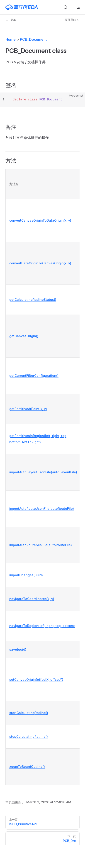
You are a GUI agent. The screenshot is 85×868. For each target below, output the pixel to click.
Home (11, 39)
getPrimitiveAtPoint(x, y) (28, 409)
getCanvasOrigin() (24, 336)
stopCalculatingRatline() (29, 736)
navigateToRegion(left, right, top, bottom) (42, 626)
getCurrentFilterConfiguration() (34, 376)
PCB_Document (33, 39)
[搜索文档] (66, 7)
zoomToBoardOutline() (27, 767)
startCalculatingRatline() (29, 713)
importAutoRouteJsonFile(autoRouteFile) (42, 509)
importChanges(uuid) (26, 575)
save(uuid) (18, 649)
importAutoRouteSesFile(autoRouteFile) (41, 545)
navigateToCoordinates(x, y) (32, 599)
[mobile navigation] (78, 7)
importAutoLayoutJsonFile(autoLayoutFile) (43, 472)
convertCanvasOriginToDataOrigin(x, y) (40, 220)
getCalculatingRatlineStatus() (33, 300)
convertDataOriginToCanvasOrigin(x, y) (40, 263)
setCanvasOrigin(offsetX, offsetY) (36, 679)
